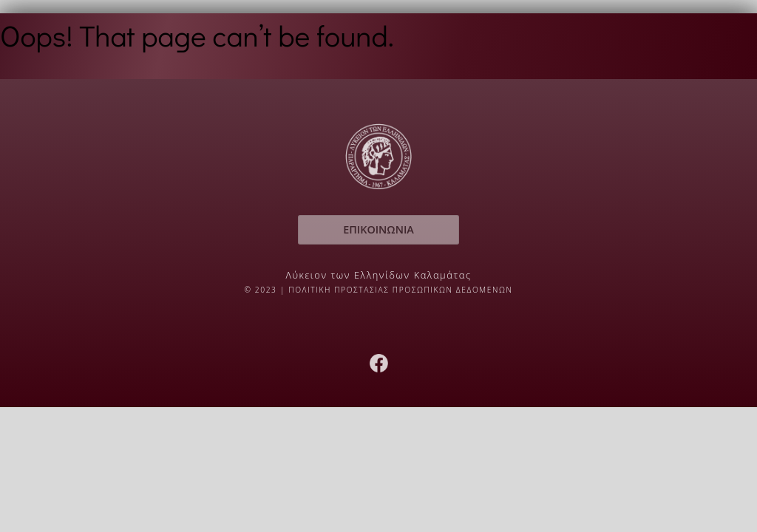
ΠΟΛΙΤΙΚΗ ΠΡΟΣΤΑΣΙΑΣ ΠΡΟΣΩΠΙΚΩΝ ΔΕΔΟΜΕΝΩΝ (400, 290)
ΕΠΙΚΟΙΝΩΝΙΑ (378, 229)
